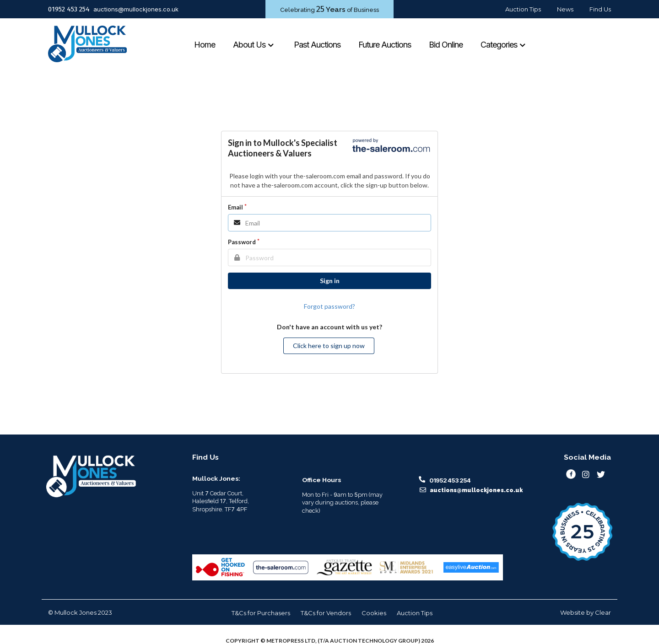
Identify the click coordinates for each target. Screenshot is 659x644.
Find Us (600, 9)
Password (242, 242)
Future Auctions (385, 45)
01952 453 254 (69, 9)
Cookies (374, 613)
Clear (603, 612)
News (565, 9)
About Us (254, 45)
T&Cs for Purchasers (261, 613)
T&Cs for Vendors (326, 613)
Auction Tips (523, 9)
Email (235, 207)
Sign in (330, 281)
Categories (503, 45)
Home (205, 45)
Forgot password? (329, 306)
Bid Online (446, 45)
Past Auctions (317, 45)
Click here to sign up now (329, 346)
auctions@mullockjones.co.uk (136, 9)
